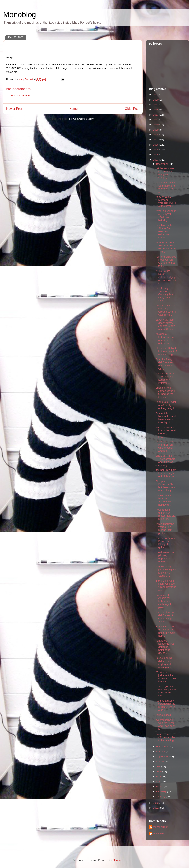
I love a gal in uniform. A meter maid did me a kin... (165, 514)
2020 (156, 100)
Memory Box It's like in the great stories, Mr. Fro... (165, 432)
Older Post (132, 109)
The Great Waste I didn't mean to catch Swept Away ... (166, 617)
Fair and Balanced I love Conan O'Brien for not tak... (166, 261)
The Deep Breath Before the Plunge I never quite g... (165, 543)
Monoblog (20, 15)
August (160, 761)
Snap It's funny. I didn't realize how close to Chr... (165, 364)
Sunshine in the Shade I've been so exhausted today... (164, 231)
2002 (156, 803)
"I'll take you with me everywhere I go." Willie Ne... (166, 691)
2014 (156, 110)
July (159, 767)
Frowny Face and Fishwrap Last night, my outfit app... (165, 631)
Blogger (117, 860)
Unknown (158, 834)
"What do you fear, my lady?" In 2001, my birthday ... (166, 216)
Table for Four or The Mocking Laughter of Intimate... (165, 378)
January (161, 797)
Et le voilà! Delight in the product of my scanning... (166, 351)
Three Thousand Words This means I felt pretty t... (165, 528)
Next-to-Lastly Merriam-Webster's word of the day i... (166, 201)
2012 (156, 120)
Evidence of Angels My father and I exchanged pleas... (163, 601)
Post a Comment (21, 96)
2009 (156, 130)
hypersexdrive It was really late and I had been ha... (165, 724)
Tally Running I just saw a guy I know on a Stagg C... (166, 571)
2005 (156, 150)
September (163, 756)
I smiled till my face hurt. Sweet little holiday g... (163, 500)
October (161, 752)
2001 (156, 808)
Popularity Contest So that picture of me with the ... (166, 187)
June (159, 771)
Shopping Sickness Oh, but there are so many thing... (166, 486)
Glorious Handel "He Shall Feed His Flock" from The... (165, 247)
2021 (156, 95)
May (159, 776)
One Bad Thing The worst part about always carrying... (165, 460)
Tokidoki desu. (163, 715)
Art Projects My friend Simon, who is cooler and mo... (164, 446)
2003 (156, 160)
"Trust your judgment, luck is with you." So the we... (165, 677)
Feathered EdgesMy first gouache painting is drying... (165, 647)
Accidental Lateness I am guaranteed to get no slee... (165, 339)
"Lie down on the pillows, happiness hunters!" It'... (165, 557)
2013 (156, 115)
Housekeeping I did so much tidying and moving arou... (165, 663)
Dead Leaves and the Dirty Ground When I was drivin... (165, 310)
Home (74, 109)
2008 (156, 135)
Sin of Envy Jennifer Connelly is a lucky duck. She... (164, 294)
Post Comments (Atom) (81, 119)
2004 (156, 154)
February (162, 791)
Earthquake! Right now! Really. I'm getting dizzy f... (166, 405)
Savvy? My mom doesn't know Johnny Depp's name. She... (165, 324)
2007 (156, 140)
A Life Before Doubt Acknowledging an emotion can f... (166, 277)
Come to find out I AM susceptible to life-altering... (166, 737)
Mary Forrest (160, 827)
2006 (156, 145)
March (160, 786)
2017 (156, 105)
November (162, 746)
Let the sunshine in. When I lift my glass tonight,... (165, 173)
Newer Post (14, 109)
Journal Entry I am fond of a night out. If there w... (166, 473)
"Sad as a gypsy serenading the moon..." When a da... (165, 705)
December (162, 164)
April (159, 782)
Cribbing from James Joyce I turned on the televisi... (165, 392)
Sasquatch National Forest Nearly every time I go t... (165, 418)
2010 (156, 125)
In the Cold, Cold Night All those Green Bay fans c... (166, 585)
